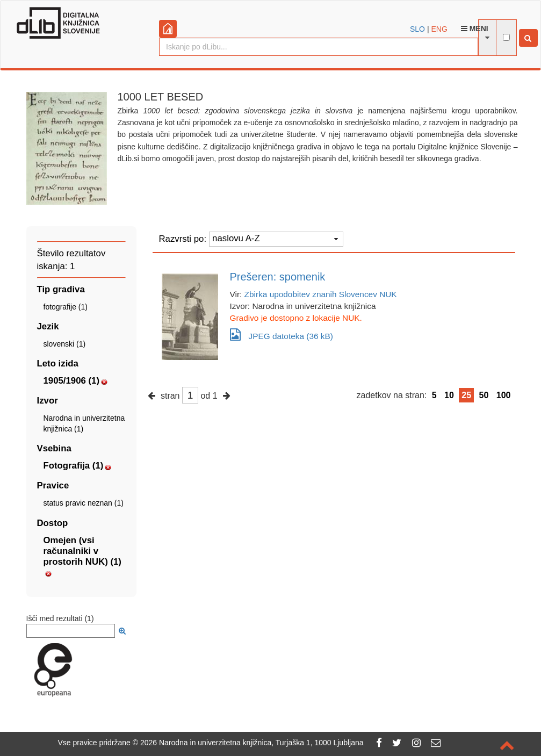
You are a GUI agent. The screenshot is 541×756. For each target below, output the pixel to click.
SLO (417, 29)
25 (466, 395)
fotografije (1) (66, 307)
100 (504, 395)
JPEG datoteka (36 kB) (282, 334)
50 (484, 395)
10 (449, 395)
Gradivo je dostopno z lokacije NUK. (296, 318)
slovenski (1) (65, 344)
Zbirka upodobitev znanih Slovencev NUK (321, 294)
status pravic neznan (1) (84, 503)
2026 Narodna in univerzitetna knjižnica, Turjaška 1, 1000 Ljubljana (252, 743)
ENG (439, 29)
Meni (475, 28)
